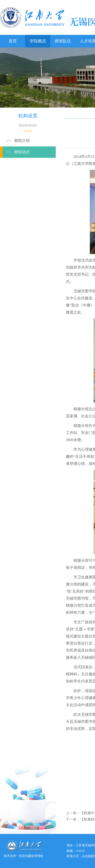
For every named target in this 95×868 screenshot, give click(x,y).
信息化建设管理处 (31, 856)
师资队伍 (63, 41)
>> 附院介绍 (18, 141)
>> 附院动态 (18, 152)
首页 (13, 41)
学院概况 (38, 41)
